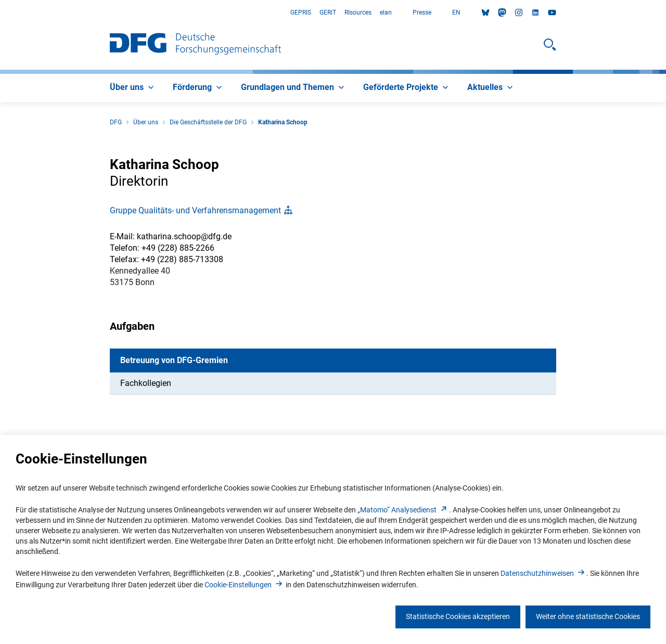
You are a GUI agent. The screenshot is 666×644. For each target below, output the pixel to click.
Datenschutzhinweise (543, 573)
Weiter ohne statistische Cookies (588, 616)
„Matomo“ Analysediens (403, 510)
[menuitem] (133, 88)
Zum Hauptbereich (0, 13)
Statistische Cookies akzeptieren (458, 616)
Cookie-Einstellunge (244, 585)
